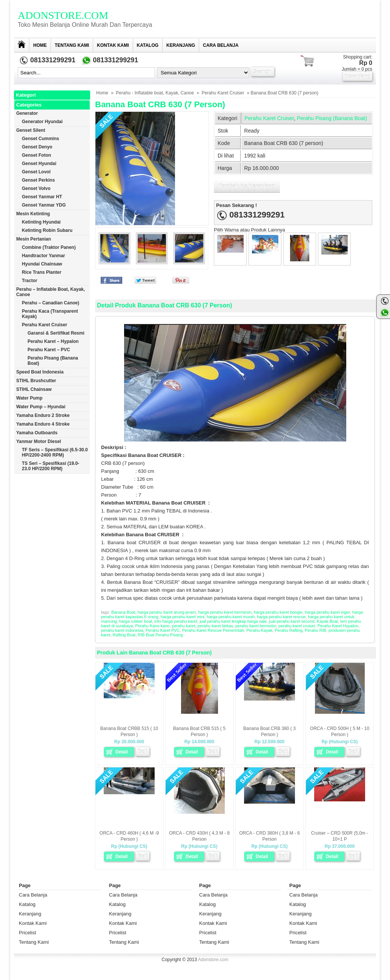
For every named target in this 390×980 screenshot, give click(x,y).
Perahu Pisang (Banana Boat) (332, 118)
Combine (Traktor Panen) (49, 247)
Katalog (148, 45)
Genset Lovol (36, 172)
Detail (122, 752)
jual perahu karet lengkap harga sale (233, 621)
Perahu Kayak (259, 630)
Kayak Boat (327, 621)
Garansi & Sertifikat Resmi (56, 333)
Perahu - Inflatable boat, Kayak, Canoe (155, 93)
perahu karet (184, 626)
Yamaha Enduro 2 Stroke (43, 415)
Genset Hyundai (39, 164)
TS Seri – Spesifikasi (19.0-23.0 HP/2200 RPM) (51, 466)
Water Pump (29, 398)
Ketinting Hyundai (41, 222)
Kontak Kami (113, 45)
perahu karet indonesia (122, 630)
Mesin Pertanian (34, 239)
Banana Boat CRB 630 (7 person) (160, 104)
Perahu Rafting (289, 630)
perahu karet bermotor (256, 626)
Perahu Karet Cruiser (223, 93)
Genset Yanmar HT (42, 197)
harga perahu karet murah (231, 617)
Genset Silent (31, 130)
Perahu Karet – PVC (49, 350)
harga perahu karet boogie (278, 612)
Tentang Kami (72, 45)
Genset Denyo (37, 147)
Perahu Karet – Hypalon (53, 341)
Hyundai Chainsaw (42, 264)
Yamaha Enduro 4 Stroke (43, 424)
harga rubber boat (136, 621)
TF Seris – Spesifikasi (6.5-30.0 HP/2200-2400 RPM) (55, 452)
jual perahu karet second (292, 621)
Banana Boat (123, 612)
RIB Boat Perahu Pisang (160, 635)
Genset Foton (36, 155)
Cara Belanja (221, 45)
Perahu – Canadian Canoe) (51, 303)
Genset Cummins (41, 139)
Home (40, 45)
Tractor (30, 281)
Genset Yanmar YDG (44, 205)
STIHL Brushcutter (36, 381)
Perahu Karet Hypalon (338, 626)
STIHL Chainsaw (34, 389)
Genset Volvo (36, 188)
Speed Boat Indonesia (40, 372)
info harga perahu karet (176, 621)
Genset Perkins (38, 180)
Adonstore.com (63, 15)
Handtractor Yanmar (44, 256)
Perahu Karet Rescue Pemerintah (213, 630)
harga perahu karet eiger (327, 612)
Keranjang (181, 45)
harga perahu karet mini (183, 617)
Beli (143, 752)
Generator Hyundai (42, 122)
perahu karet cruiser (297, 626)
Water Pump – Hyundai (41, 407)
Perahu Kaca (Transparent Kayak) (50, 314)
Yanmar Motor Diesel (39, 441)
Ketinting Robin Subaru (47, 230)
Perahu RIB (316, 630)
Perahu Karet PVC (163, 630)
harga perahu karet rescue (281, 617)
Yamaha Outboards (37, 433)
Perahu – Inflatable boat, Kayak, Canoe (51, 292)
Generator (27, 113)
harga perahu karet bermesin (225, 612)
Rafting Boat (124, 635)
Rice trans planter (42, 272)
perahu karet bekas (215, 626)
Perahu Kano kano (153, 626)
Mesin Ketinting (33, 214)
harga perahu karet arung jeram (167, 612)
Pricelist (28, 933)
